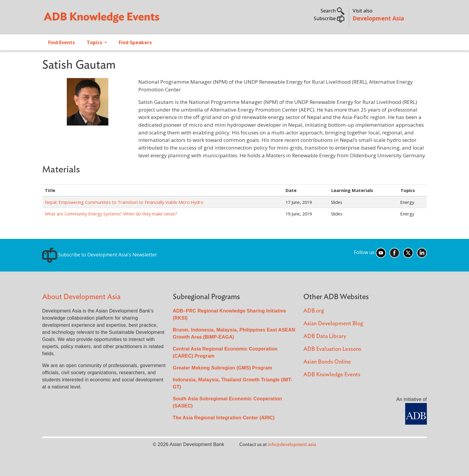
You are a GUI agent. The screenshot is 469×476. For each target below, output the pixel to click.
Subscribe (329, 18)
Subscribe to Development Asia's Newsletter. (100, 255)
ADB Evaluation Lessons (332, 349)
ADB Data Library (325, 336)
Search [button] (332, 11)
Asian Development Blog (333, 324)
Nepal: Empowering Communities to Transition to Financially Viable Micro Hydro (124, 202)
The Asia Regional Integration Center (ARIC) (224, 418)
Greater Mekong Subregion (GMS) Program (222, 368)
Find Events (61, 42)
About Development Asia (81, 297)
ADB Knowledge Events (332, 375)
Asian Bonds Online (327, 362)
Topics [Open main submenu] (95, 42)
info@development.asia (292, 445)
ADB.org (314, 311)
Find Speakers (135, 42)
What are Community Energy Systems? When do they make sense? (111, 214)
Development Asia (378, 18)
